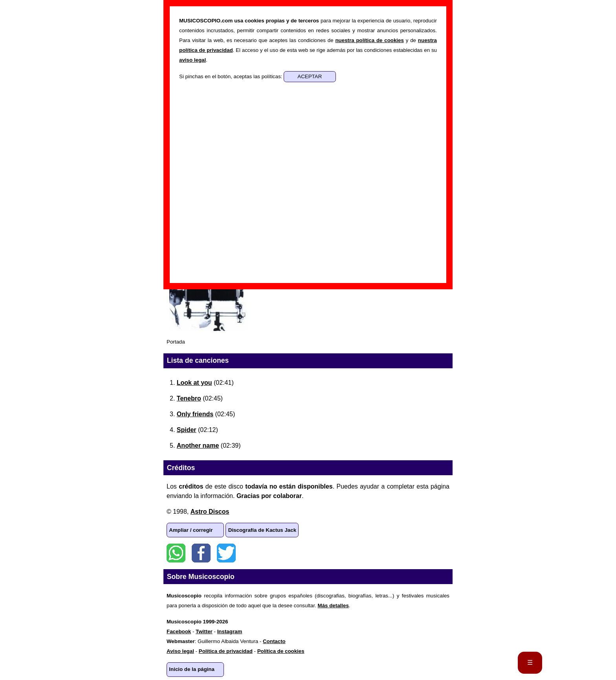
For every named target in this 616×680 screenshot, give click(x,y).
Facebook (201, 553)
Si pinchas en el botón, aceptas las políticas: (231, 76)
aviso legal (192, 60)
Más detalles (333, 606)
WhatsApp (176, 553)
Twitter (226, 553)
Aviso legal (180, 651)
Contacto (274, 641)
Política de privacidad (226, 651)
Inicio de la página (192, 669)
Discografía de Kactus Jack (262, 530)
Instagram (230, 631)
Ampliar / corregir (191, 530)
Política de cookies (281, 651)
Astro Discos (210, 512)
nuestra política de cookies (369, 40)
